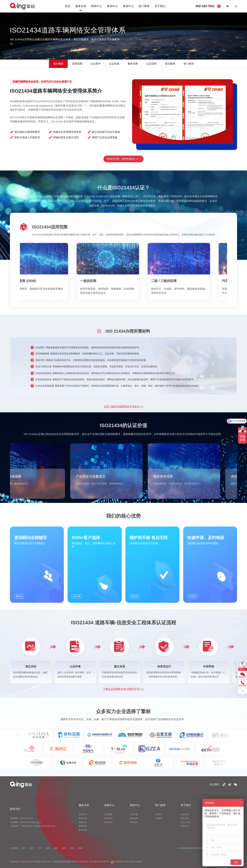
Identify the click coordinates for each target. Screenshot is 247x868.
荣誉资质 (185, 818)
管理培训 (83, 826)
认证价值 (114, 64)
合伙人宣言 (186, 822)
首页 (68, 6)
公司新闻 (108, 814)
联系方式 (185, 826)
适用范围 (77, 64)
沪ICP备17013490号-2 (100, 862)
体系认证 (83, 814)
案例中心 (113, 6)
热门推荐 (144, 6)
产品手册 (134, 814)
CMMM (159, 818)
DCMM (158, 814)
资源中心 (128, 6)
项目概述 (58, 64)
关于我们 (160, 6)
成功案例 (170, 64)
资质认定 (83, 822)
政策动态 (108, 822)
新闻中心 (97, 6)
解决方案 (83, 830)
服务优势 (133, 64)
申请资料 (134, 822)
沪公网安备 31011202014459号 (127, 862)
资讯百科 (108, 818)
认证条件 (96, 64)
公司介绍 (185, 814)
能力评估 (83, 818)
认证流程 (151, 64)
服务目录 (81, 6)
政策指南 (134, 818)
